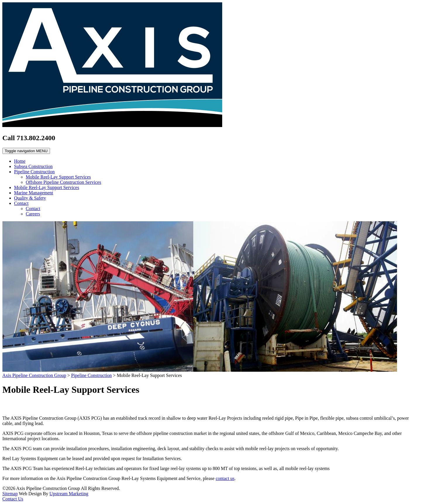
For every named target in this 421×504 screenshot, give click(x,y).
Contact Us (13, 499)
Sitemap (10, 494)
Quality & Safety (30, 198)
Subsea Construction (33, 166)
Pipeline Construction (34, 172)
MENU (26, 151)
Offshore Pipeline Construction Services (63, 182)
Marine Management (34, 193)
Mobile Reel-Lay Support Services (58, 177)
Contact (21, 203)
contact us (225, 478)
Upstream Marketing (69, 494)
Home (20, 161)
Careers (33, 214)
